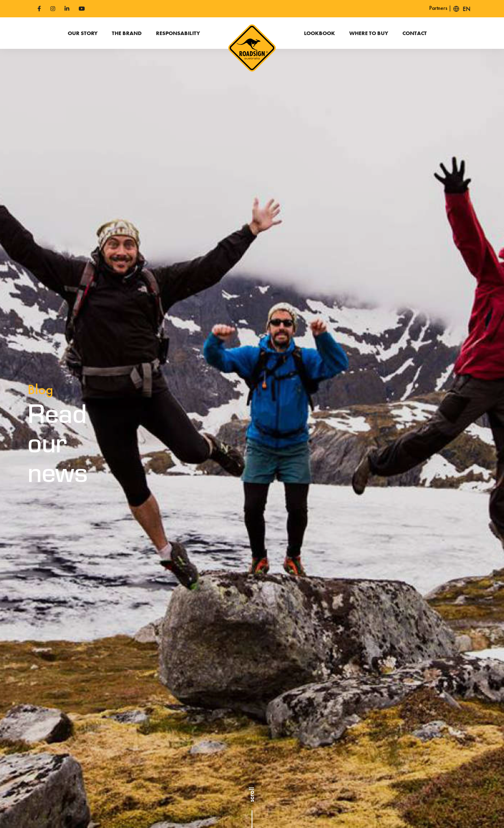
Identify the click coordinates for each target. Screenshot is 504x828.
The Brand (127, 33)
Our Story (83, 33)
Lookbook (320, 33)
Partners (439, 8)
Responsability (178, 33)
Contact (415, 33)
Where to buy (369, 33)
